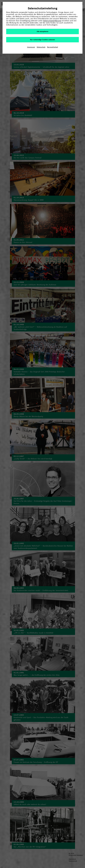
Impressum (31, 47)
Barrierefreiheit (53, 47)
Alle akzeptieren (42, 31)
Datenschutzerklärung (52, 21)
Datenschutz (41, 47)
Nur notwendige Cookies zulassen (42, 40)
